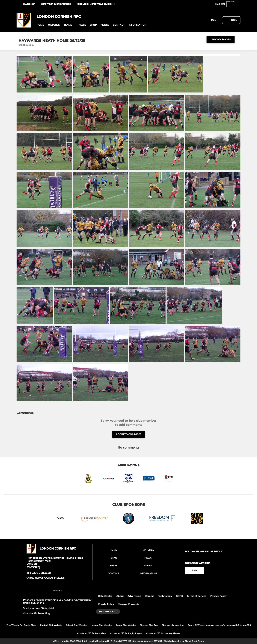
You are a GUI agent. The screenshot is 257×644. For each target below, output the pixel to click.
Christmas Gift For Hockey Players (163, 633)
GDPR (179, 596)
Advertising (134, 596)
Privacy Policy (218, 596)
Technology (165, 596)
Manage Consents (128, 604)
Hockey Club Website (101, 625)
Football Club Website (51, 625)
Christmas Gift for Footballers (92, 633)
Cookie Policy (106, 604)
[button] (40, 25)
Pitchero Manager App (173, 625)
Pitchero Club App (149, 625)
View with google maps (45, 579)
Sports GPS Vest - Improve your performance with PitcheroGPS (219, 625)
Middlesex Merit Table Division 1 (96, 4)
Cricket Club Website (76, 625)
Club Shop (29, 4)
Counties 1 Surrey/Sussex (56, 4)
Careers (150, 596)
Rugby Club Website (126, 625)
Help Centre (105, 596)
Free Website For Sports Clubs (21, 625)
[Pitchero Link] (234, 5)
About (120, 596)
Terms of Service (197, 596)
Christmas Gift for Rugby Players (126, 633)
